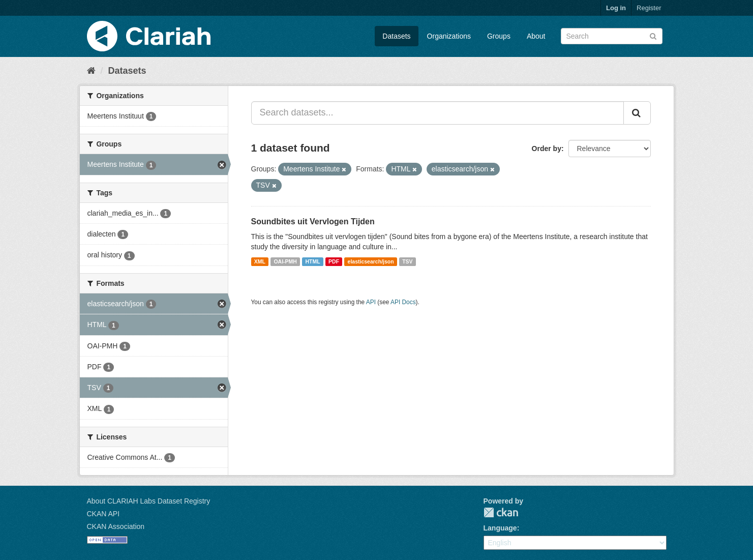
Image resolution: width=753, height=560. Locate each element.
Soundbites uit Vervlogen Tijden (313, 222)
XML (260, 261)
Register (649, 8)
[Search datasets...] (438, 113)
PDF (334, 261)
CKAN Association (116, 526)
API (371, 302)
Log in (616, 8)
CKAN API (103, 514)
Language (500, 528)
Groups (499, 36)
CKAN (501, 512)
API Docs (403, 302)
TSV (407, 261)
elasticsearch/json (371, 261)
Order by (547, 149)
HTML (312, 261)
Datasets (396, 36)
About (536, 36)
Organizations (449, 36)
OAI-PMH (285, 261)
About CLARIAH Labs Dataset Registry (149, 501)
